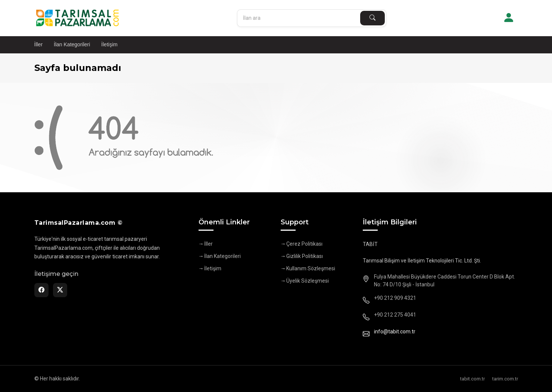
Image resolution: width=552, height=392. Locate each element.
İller (39, 44)
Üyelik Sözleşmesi (308, 281)
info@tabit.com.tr (395, 332)
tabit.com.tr (473, 379)
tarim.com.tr (505, 379)
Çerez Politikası (304, 244)
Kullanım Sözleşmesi (311, 268)
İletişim (109, 44)
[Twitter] (60, 290)
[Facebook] (41, 290)
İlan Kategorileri (72, 44)
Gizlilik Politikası (305, 256)
